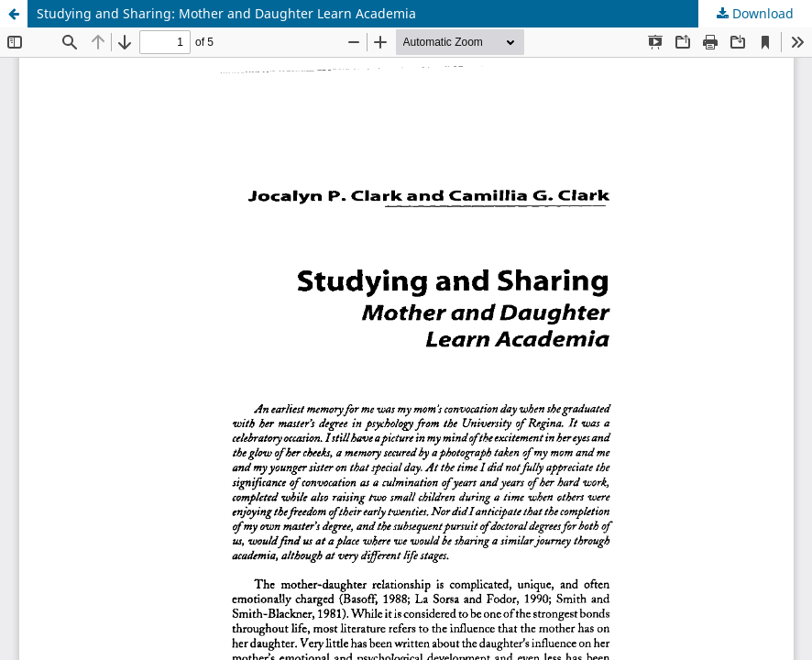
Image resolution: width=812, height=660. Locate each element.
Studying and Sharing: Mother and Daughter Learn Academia (226, 13)
